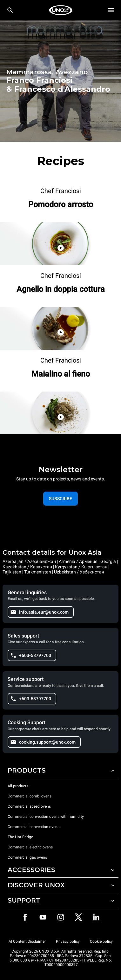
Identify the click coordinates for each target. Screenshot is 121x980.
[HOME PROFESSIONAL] (61, 10)
